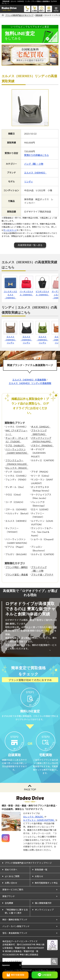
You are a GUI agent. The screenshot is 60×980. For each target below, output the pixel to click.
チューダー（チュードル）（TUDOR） (17, 440)
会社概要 (9, 903)
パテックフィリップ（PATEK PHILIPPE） (42, 440)
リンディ (29, 182)
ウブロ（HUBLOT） (16, 446)
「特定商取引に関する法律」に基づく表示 (16, 911)
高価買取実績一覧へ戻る (30, 245)
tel (27, 9)
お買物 (34, 9)
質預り (42, 9)
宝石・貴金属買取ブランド (15, 933)
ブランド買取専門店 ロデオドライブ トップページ (28, 863)
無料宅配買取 (18, 975)
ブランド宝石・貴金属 (17, 575)
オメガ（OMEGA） (41, 427)
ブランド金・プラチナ (42, 575)
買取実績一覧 (41, 870)
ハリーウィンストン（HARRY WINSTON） (17, 451)
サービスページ (10, 230)
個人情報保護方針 (43, 903)
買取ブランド (9, 896)
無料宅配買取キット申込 (46, 883)
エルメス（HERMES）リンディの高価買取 (30, 383)
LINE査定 (47, 975)
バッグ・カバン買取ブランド (16, 926)
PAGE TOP (30, 789)
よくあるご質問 (12, 876)
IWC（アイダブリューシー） (16, 432)
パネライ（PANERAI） (42, 446)
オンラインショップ (44, 910)
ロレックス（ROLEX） (17, 468)
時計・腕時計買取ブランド (15, 920)
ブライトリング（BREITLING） (39, 432)
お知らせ (39, 876)
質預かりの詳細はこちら (36, 155)
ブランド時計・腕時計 (17, 567)
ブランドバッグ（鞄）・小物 (39, 569)
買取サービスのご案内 (13, 890)
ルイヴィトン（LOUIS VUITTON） (39, 820)
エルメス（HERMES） (35, 173)
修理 (49, 9)
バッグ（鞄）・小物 (34, 164)
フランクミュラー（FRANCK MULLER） (17, 462)
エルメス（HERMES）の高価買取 (29, 380)
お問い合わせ (11, 883)
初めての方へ (11, 870)
